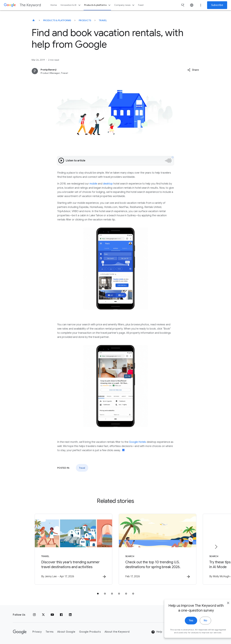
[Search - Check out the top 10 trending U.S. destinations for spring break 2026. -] (158, 549)
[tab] (98, 594)
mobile (93, 184)
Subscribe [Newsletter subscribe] (217, 5)
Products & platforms (98, 5)
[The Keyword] (34, 20)
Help (157, 632)
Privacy (37, 632)
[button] (193, 70)
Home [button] (54, 5)
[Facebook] (61, 615)
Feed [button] (141, 5)
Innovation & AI (71, 5)
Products (85, 20)
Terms (49, 632)
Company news (125, 5)
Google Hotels (137, 442)
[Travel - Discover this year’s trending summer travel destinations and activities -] (73, 549)
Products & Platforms (57, 20)
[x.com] (43, 615)
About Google (66, 632)
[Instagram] (34, 615)
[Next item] (216, 547)
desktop (108, 184)
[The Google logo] (20, 632)
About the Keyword (117, 632)
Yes (184, 625)
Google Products (90, 632)
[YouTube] (52, 615)
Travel (103, 20)
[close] (221, 607)
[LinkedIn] (70, 615)
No (198, 625)
